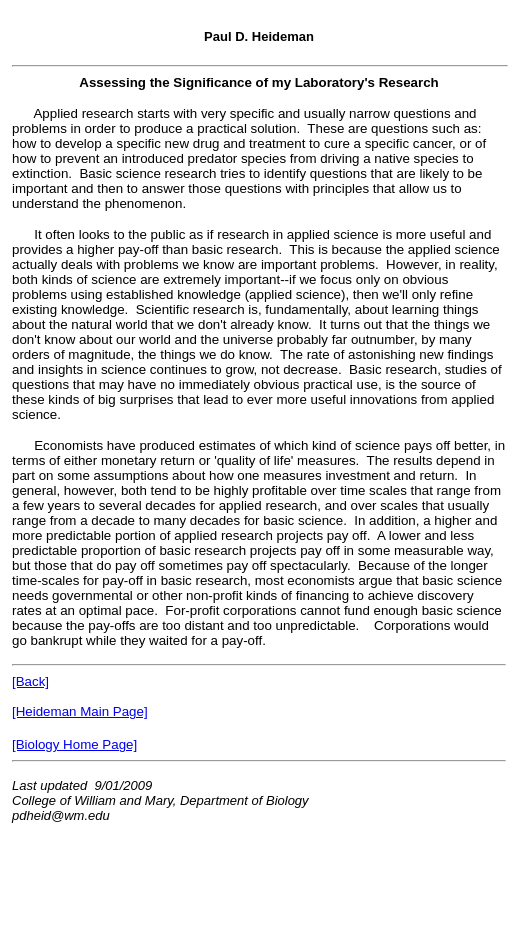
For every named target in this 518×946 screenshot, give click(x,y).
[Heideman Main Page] (80, 711)
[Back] (30, 681)
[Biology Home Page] (74, 744)
